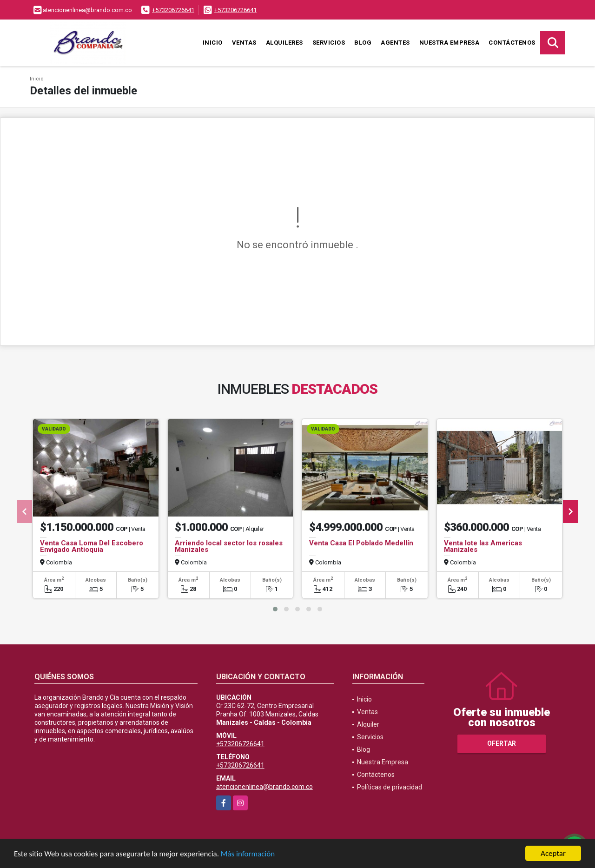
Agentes (395, 43)
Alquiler (368, 724)
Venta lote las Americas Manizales (483, 546)
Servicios (329, 43)
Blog (363, 43)
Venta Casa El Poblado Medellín (361, 543)
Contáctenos (512, 43)
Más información (248, 854)
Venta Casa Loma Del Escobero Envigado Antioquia (92, 546)
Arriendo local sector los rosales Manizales (229, 546)
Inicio (213, 43)
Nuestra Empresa (450, 43)
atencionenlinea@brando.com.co (264, 787)
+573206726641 (173, 10)
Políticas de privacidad (390, 787)
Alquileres (284, 43)
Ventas (244, 43)
